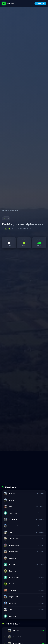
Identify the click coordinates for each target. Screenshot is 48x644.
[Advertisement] (24, 469)
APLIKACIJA (40, 4)
